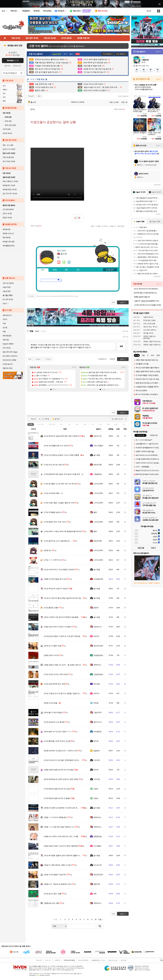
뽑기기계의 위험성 (53, 713)
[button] (51, 389)
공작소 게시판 (7, 214)
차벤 (4, 323)
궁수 (4, 93)
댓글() (122, 109)
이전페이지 (102, 359)
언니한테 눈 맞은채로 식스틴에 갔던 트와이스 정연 (65, 808)
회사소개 (39, 960)
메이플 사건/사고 (8, 233)
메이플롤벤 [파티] (8, 246)
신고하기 (105, 226)
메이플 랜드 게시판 (9, 185)
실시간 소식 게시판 (9, 149)
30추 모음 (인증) (9, 125)
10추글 (47, 419)
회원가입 (7, 66)
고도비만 (97, 760)
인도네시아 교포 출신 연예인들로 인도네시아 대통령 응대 (68, 760)
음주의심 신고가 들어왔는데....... (58, 541)
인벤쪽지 (59, 262)
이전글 (47, 359)
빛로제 (96, 608)
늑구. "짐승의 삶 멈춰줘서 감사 (58, 884)
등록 (121, 346)
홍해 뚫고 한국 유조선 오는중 (57, 741)
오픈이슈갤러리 (123, 96)
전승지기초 (98, 436)
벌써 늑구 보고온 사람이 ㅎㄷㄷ (58, 732)
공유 (92, 226)
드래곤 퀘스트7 (8, 364)
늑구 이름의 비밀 (53, 646)
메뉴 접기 (110, 270)
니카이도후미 (98, 484)
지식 (93, 424)
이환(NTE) (145, 60)
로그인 (149, 11)
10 (96, 919)
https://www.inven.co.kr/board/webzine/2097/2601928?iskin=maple (57, 296)
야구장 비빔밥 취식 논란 (55, 579)
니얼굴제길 (98, 474)
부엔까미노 (98, 665)
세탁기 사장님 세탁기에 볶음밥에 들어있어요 (63, 531)
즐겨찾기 (57, 419)
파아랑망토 (98, 732)
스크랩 (98, 226)
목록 (116, 109)
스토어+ (158, 79)
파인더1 (96, 636)
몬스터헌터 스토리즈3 (10, 356)
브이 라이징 (6, 348)
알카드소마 (98, 722)
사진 (100, 424)
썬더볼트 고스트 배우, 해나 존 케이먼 (60, 484)
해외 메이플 (6, 238)
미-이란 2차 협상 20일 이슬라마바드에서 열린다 (64, 598)
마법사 (5, 90)
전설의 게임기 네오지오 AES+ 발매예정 (61, 846)
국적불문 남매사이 (53, 512)
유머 (62, 424)
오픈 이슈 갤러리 (8, 283)
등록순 (37, 331)
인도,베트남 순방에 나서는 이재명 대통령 (62, 455)
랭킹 (66, 270)
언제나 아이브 (51, 655)
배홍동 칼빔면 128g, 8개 (142, 297)
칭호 (78, 270)
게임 (85, 424)
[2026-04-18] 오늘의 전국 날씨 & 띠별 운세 (62, 474)
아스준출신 (98, 846)
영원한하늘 (98, 836)
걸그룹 (5, 328)
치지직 (5, 319)
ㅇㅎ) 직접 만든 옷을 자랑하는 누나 (59, 827)
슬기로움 (97, 455)
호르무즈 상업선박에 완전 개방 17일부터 (61, 436)
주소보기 (31, 96)
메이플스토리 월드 (9, 242)
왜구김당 (97, 684)
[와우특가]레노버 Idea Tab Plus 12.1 (145, 293)
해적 (4, 101)
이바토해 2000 (52, 493)
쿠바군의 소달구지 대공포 (56, 589)
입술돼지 (97, 751)
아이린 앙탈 (51, 703)
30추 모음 (7, 121)
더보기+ (74, 367)
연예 (52, 424)
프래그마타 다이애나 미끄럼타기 (58, 627)
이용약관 (57, 960)
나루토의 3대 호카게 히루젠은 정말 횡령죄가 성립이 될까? (68, 617)
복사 (39, 96)
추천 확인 (121, 226)
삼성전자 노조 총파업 (54, 722)
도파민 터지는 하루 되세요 (56, 674)
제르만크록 (98, 465)
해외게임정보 (7, 336)
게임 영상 (6, 340)
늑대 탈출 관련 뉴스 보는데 (56, 446)
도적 (4, 97)
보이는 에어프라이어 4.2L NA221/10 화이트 (147, 289)
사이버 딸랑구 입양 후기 (55, 875)
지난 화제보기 (108, 54)
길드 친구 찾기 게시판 (10, 194)
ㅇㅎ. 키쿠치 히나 (53, 560)
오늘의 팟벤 (6, 291)
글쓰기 (123, 413)
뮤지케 (96, 741)
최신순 (44, 331)
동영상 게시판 (7, 218)
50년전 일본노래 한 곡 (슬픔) (57, 798)
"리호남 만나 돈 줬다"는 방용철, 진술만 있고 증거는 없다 (67, 693)
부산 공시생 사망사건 (54, 465)
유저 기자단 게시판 (9, 161)
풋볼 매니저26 (8, 368)
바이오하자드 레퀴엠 (9, 360)
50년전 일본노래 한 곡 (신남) (57, 789)
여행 (4, 332)
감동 (116, 424)
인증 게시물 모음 (8, 157)
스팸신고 (113, 226)
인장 (43, 270)
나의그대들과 (98, 446)
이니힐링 (64, 262)
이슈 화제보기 (121, 54)
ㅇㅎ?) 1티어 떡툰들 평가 (56, 817)
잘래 (95, 512)
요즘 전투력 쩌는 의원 (54, 684)
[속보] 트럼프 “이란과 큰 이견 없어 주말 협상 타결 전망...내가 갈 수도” (72, 636)
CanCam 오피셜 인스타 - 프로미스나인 (61, 751)
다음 (100, 919)
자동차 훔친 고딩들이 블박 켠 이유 (59, 503)
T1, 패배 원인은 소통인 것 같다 (58, 865)
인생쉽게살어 (98, 655)
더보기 (69, 262)
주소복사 (31, 296)
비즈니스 (48, 960)
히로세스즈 (98, 627)
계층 (108, 424)
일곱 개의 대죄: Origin (10, 352)
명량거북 (97, 884)
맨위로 (113, 359)
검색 (21, 73)
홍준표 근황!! (51, 608)
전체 (31, 424)
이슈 (40, 424)
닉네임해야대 (98, 579)
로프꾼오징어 (98, 646)
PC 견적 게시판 (8, 299)
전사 (4, 86)
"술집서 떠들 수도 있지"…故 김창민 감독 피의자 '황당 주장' (68, 665)
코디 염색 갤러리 (8, 209)
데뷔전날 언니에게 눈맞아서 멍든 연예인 (61, 779)
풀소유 (32, 102)
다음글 (37, 359)
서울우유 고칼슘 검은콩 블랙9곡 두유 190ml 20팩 (147, 301)
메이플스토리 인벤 (15, 46)
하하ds (96, 703)
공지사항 (124, 960)
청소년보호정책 (83, 960)
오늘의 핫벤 (6, 287)
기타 (124, 424)
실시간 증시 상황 (53, 894)
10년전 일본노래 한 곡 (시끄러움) (59, 770)
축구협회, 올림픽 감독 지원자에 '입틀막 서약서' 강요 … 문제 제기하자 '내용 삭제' (76, 855)
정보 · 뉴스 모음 (8, 145)
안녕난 (96, 789)
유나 (48, 550)
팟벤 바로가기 (7, 315)
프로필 (55, 270)
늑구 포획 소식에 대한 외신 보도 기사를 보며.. (63, 836)
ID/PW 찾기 (17, 66)
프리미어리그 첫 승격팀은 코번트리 (59, 570)
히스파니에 (98, 865)
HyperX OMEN (8, 344)
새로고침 (125, 331)
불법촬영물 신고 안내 (98, 960)
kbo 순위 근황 (51, 903)
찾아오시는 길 (113, 960)
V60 (95, 894)
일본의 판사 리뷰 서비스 (55, 522)
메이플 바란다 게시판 (10, 190)
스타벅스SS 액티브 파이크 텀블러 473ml (147, 305)
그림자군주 (98, 713)
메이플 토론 (6, 229)
